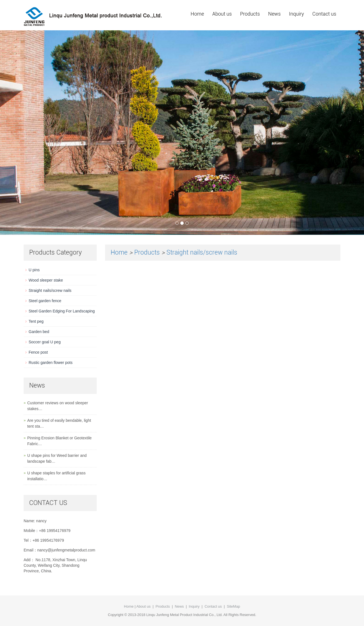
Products (250, 14)
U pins (34, 270)
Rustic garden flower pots (51, 363)
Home (197, 14)
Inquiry (296, 14)
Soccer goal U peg (45, 342)
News (274, 14)
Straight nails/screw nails (202, 252)
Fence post (38, 352)
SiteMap (233, 606)
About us (222, 14)
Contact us (324, 14)
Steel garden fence (45, 301)
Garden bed (39, 332)
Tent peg (36, 321)
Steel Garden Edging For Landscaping (62, 311)
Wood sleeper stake (46, 280)
